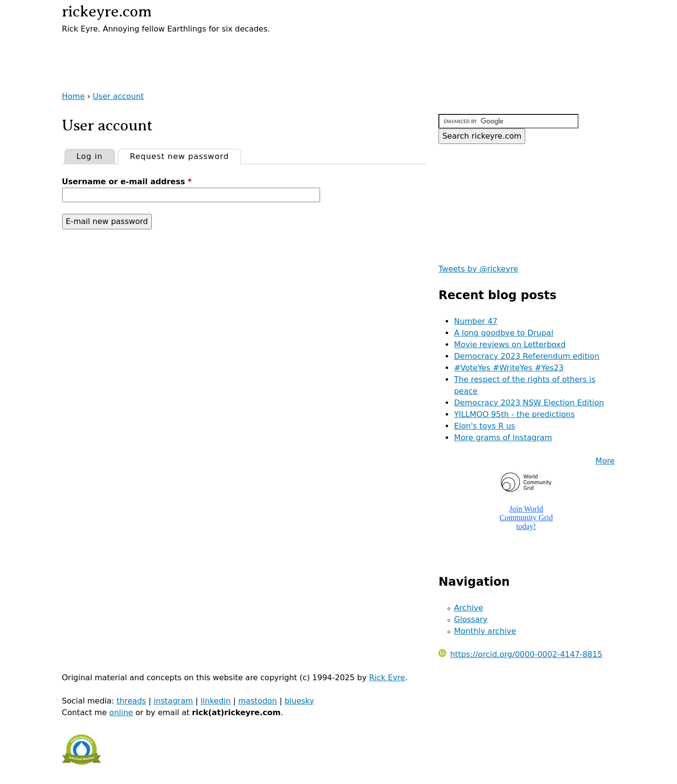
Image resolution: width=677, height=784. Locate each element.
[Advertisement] (176, 49)
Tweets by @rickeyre (478, 269)
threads (131, 701)
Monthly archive (485, 631)
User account (118, 96)
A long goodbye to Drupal (504, 333)
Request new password (185, 155)
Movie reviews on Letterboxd (510, 344)
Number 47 (476, 321)
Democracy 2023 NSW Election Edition (529, 403)
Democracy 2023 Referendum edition (527, 356)
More (605, 461)
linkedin (215, 701)
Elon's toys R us (484, 426)
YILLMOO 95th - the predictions (514, 414)
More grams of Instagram (503, 438)
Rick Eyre (387, 678)
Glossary (471, 619)
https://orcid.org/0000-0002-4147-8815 (520, 654)
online (121, 712)
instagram (173, 701)
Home (73, 96)
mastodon (258, 701)
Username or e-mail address (127, 182)
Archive (468, 608)
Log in (90, 156)
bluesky (299, 701)
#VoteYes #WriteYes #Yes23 (509, 368)
